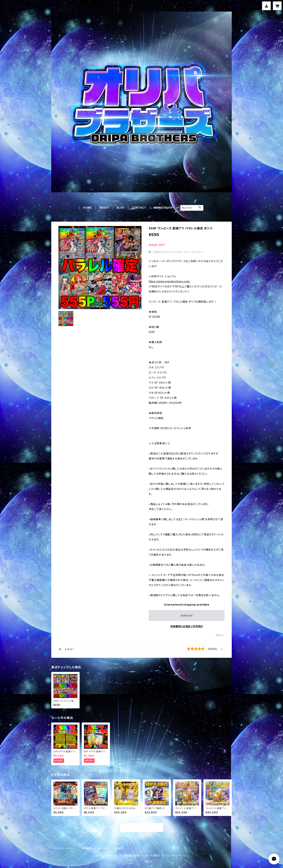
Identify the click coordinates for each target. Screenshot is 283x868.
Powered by (141, 861)
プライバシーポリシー (65, 848)
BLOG (121, 208)
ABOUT (104, 208)
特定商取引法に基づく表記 (95, 848)
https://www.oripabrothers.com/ (169, 281)
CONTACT (139, 208)
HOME (87, 208)
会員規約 (119, 848)
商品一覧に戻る (141, 828)
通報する (220, 635)
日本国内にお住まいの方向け (187, 626)
